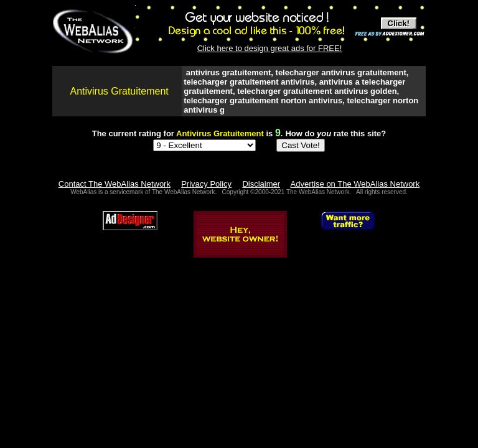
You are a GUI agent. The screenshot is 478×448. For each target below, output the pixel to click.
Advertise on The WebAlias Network (355, 184)
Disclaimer (261, 184)
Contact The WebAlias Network (115, 184)
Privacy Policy (206, 184)
